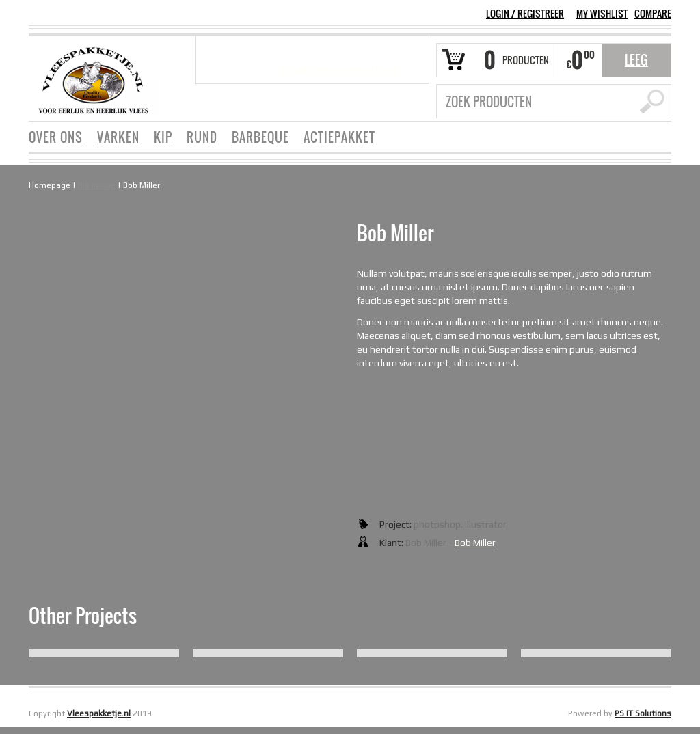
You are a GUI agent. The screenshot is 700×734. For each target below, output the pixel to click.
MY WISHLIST (602, 14)
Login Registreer (525, 13)
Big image (97, 185)
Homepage (50, 185)
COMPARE (653, 14)
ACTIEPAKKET (339, 137)
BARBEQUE (260, 137)
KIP (163, 137)
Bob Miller (142, 185)
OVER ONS (56, 137)
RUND (202, 137)
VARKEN (118, 137)
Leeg (636, 60)
